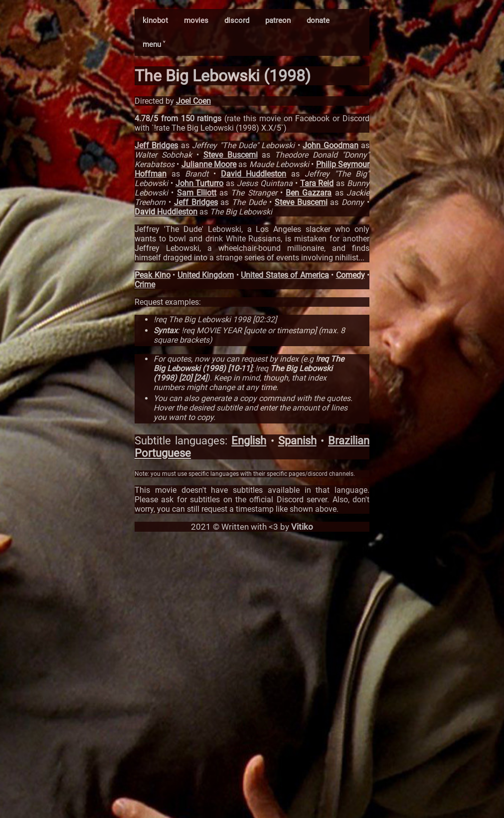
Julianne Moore (209, 164)
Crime (145, 285)
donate (318, 20)
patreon (278, 20)
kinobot (155, 20)
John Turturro (200, 183)
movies (196, 20)
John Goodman (330, 145)
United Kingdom (206, 275)
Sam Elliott (197, 193)
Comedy (350, 275)
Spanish (297, 441)
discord (237, 20)
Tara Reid (317, 183)
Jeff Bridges (156, 145)
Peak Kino (153, 275)
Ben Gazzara (309, 193)
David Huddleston (254, 174)
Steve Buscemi (231, 155)
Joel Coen (193, 101)
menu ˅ (154, 44)
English (249, 441)
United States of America (285, 275)
